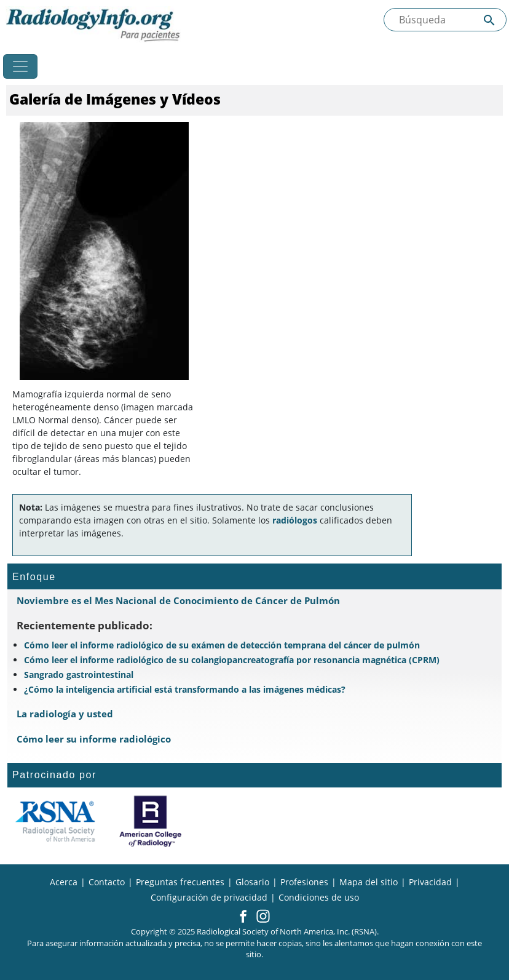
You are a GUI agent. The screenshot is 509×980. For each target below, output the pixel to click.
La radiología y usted (65, 714)
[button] (243, 917)
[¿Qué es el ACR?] (150, 821)
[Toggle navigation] (20, 66)
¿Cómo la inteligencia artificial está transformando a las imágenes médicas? (185, 689)
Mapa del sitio (369, 882)
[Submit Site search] (489, 20)
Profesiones (304, 882)
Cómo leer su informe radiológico (94, 739)
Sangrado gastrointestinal (79, 675)
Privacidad (430, 882)
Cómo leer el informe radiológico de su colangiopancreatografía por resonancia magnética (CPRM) (232, 660)
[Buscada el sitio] (445, 20)
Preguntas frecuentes (180, 882)
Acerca (64, 882)
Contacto (107, 882)
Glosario (252, 882)
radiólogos (295, 520)
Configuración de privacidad (209, 897)
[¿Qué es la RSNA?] (55, 821)
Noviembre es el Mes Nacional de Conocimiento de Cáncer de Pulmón (178, 600)
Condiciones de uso (319, 897)
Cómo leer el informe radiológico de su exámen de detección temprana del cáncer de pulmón (222, 645)
